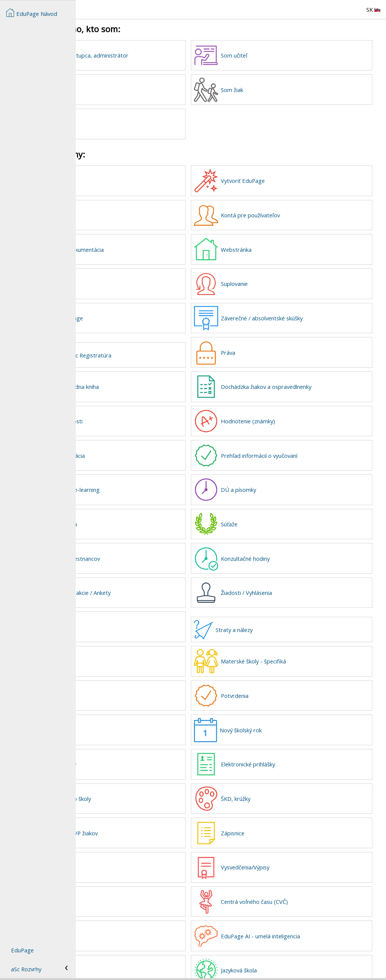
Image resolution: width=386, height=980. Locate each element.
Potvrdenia (273, 682)
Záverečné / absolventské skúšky (300, 313)
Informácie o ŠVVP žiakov (142, 816)
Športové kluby (129, 850)
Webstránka (275, 246)
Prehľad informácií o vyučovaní (298, 447)
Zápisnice (271, 816)
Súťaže (268, 514)
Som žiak (271, 89)
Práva (267, 346)
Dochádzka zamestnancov (143, 548)
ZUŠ (115, 682)
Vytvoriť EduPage (281, 178)
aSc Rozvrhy (26, 969)
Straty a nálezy (273, 618)
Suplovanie (273, 279)
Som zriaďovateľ (130, 122)
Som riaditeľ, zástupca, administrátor (157, 55)
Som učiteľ (273, 55)
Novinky (120, 178)
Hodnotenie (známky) (287, 414)
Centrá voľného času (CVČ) (293, 883)
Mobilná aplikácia (131, 514)
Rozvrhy (120, 279)
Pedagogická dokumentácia (145, 246)
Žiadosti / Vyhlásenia (285, 581)
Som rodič (123, 89)
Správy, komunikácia (135, 447)
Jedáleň (119, 648)
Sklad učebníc (127, 950)
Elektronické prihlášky (287, 749)
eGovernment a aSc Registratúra (146, 349)
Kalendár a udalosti (134, 414)
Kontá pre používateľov (289, 212)
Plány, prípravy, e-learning (143, 481)
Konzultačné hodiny (284, 548)
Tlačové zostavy (130, 716)
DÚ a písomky (277, 481)
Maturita (121, 883)
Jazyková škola (277, 950)
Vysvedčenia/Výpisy (284, 850)
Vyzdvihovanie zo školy (138, 783)
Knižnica (120, 917)
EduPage (22, 950)
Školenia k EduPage (134, 313)
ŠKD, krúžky (274, 783)
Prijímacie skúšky (131, 749)
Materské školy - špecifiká (292, 648)
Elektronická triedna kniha (142, 380)
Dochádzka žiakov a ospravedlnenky (305, 380)
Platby (118, 615)
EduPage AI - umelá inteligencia (299, 917)
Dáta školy (123, 212)
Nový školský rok (279, 716)
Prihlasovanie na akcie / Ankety (148, 581)
